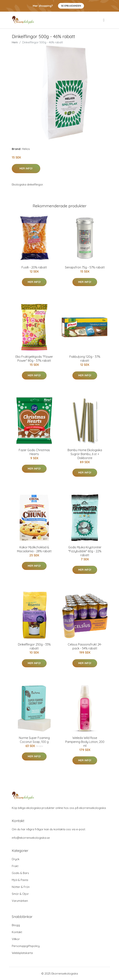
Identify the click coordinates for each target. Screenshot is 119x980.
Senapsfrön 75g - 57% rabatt (85, 267)
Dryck (16, 859)
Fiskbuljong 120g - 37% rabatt (85, 359)
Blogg (16, 925)
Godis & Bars (20, 873)
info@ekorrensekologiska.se (31, 838)
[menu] (104, 20)
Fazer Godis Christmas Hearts (34, 452)
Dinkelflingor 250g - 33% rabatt (34, 646)
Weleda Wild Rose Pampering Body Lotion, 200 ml (85, 742)
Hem (15, 42)
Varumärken (20, 901)
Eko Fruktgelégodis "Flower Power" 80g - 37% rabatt (34, 359)
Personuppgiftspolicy (26, 946)
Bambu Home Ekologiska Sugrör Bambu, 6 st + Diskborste (85, 454)
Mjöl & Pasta (20, 880)
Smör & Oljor (20, 894)
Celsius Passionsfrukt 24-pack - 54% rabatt (85, 646)
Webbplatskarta (22, 953)
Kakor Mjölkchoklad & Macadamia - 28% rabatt (34, 549)
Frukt (15, 866)
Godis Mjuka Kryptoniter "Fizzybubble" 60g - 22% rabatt (85, 551)
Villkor (16, 939)
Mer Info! (26, 168)
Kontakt (17, 932)
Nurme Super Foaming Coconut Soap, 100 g (34, 740)
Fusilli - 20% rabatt (34, 267)
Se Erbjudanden (71, 6)
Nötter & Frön (21, 887)
